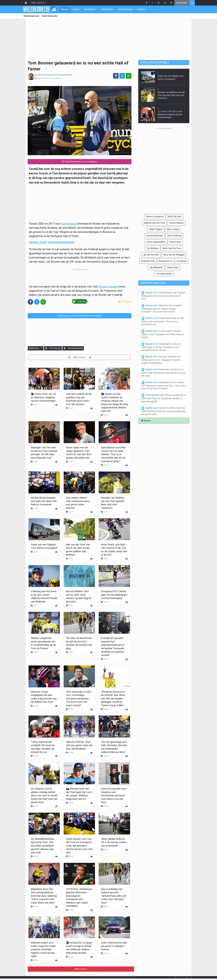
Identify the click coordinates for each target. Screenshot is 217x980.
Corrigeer (125, 301)
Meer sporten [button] (38, 3)
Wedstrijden (107, 9)
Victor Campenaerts (156, 242)
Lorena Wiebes (176, 223)
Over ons (104, 971)
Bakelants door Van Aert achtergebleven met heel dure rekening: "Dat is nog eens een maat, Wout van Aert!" (44, 896)
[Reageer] (56, 405)
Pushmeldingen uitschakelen (134, 974)
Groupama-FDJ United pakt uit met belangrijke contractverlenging (114, 595)
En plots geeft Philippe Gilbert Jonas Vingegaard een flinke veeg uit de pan (162, 334)
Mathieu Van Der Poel (154, 223)
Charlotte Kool (148, 261)
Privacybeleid (117, 971)
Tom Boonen (69, 224)
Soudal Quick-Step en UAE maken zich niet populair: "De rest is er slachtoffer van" (163, 321)
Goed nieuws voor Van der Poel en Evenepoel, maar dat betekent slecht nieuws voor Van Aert (79, 846)
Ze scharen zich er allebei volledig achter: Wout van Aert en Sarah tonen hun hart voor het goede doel (44, 795)
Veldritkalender (50, 16)
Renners (141, 9)
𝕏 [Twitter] (181, 971)
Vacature (130, 971)
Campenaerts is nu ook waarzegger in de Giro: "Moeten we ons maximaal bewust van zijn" (161, 347)
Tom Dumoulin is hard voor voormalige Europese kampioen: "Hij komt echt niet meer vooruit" (78, 698)
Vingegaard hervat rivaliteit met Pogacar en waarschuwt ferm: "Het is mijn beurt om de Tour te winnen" (163, 385)
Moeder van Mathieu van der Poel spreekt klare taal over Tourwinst (171, 95)
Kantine (76, 9)
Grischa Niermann (155, 236)
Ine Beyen (182, 261)
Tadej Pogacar (156, 229)
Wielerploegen (126, 9)
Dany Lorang (173, 229)
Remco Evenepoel (155, 217)
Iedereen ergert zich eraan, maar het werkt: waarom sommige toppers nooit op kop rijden (43, 949)
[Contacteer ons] (187, 971)
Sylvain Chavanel (108, 287)
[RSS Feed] (192, 971)
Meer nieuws (80, 357)
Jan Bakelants (156, 267)
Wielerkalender (31, 16)
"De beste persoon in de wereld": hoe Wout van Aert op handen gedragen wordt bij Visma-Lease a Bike (113, 698)
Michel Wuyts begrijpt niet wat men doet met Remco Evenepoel (44, 501)
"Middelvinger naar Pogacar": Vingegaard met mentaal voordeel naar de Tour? (164, 296)
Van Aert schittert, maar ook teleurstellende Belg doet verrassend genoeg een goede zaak (163, 411)
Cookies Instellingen (107, 974)
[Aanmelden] (46, 348)
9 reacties (57, 78)
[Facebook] (175, 971)
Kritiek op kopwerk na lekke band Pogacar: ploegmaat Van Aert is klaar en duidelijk (164, 398)
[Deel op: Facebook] (116, 76)
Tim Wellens (152, 248)
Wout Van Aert (175, 217)
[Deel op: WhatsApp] (129, 76)
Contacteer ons (90, 971)
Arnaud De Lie (166, 261)
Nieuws (65, 9)
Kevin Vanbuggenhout (48, 75)
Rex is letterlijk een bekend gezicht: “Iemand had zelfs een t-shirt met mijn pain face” (114, 896)
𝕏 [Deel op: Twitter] (122, 76)
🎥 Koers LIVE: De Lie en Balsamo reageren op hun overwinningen (43, 397)
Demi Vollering (174, 236)
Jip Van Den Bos (151, 255)
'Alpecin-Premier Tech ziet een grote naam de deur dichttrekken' (79, 745)
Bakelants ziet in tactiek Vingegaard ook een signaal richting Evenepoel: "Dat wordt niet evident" (161, 308)
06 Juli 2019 (43, 78)
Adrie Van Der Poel (172, 248)
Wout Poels (175, 242)
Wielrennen (90, 9)
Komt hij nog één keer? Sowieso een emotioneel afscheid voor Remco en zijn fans (114, 795)
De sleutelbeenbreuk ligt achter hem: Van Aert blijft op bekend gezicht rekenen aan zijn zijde (42, 846)
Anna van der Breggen (174, 255)
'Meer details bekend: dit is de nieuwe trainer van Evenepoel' (114, 842)
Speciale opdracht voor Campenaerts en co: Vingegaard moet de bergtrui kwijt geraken (161, 360)
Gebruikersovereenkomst (81, 974)
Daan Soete (173, 267)
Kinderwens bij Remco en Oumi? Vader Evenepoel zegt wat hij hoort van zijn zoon (163, 372)
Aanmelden (182, 3)
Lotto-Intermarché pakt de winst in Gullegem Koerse (114, 946)
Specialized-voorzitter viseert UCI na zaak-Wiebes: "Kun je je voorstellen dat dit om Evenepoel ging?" (113, 454)
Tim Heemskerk (164, 274)
